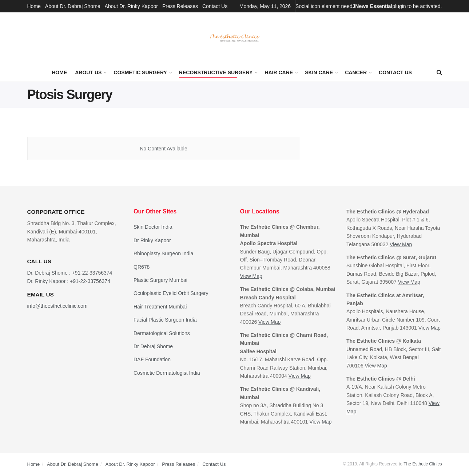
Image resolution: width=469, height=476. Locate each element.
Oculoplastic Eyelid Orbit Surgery (171, 293)
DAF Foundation (152, 359)
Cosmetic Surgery (140, 72)
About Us (88, 72)
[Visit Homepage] (235, 38)
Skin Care (319, 72)
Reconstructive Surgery (216, 72)
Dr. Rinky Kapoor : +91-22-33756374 (69, 281)
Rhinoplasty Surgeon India (163, 253)
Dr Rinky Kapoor (152, 240)
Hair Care (279, 72)
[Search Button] (439, 72)
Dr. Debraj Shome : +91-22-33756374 (70, 273)
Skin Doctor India (153, 227)
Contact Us (215, 6)
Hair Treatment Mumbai (160, 307)
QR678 (142, 267)
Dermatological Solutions (162, 333)
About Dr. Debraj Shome (73, 6)
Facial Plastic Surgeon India (165, 320)
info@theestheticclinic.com (57, 306)
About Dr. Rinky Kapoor (131, 6)
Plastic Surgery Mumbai (160, 280)
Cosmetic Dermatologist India (167, 373)
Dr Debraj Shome (153, 346)
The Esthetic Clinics (423, 464)
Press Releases (180, 6)
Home (34, 6)
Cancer (356, 72)
